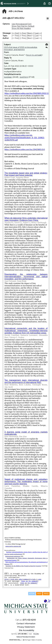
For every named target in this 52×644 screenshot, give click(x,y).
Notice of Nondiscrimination (26, 637)
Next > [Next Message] (30, 33)
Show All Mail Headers (21, 28)
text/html (24, 77)
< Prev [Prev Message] (23, 33)
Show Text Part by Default (23, 26)
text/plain (8, 77)
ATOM (32, 594)
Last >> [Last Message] (38, 33)
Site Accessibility (27, 630)
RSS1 (39, 594)
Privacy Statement (26, 627)
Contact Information (26, 624)
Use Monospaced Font (22, 24)
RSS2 (46, 594)
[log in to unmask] (34, 55)
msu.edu (36, 634)
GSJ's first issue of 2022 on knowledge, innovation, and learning (21, 48)
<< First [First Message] (15, 33)
